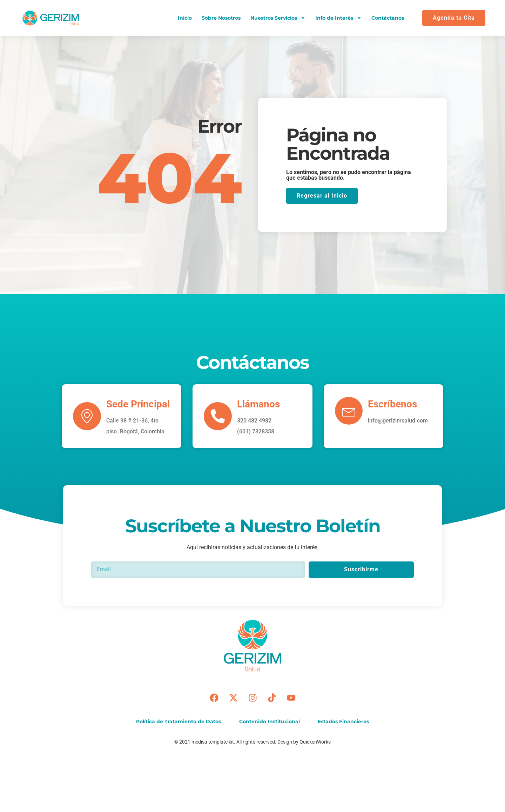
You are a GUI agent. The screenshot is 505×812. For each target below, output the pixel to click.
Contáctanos (388, 18)
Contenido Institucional (270, 721)
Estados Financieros (344, 721)
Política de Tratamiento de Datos (179, 721)
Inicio (185, 18)
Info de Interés (338, 18)
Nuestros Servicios (278, 18)
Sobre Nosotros (221, 18)
